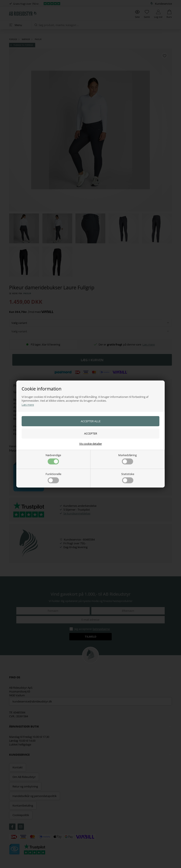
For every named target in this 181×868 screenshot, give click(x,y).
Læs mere (28, 405)
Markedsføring (127, 459)
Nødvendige (53, 459)
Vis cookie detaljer (91, 444)
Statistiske (128, 478)
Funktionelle (53, 478)
